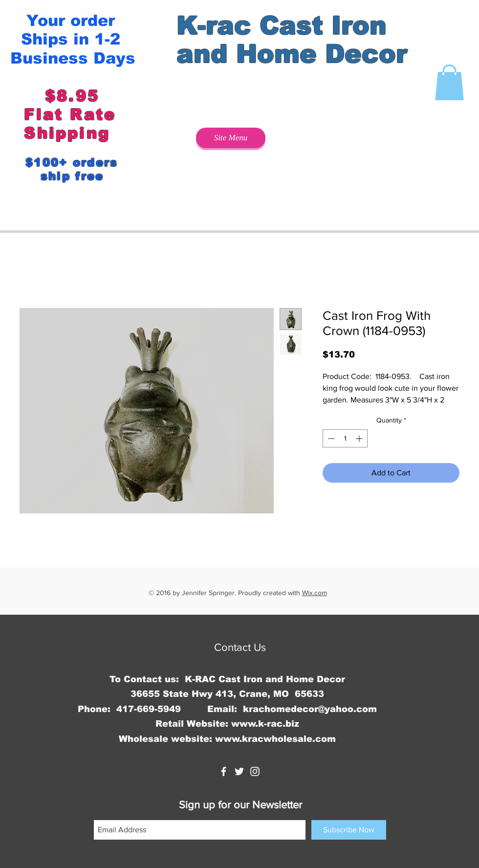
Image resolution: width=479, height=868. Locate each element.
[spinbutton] (345, 438)
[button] (449, 82)
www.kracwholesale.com (275, 739)
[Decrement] (330, 438)
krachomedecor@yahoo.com (310, 709)
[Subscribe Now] (349, 830)
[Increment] (360, 438)
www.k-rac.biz (265, 724)
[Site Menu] (231, 138)
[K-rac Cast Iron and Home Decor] (224, 771)
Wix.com (315, 593)
